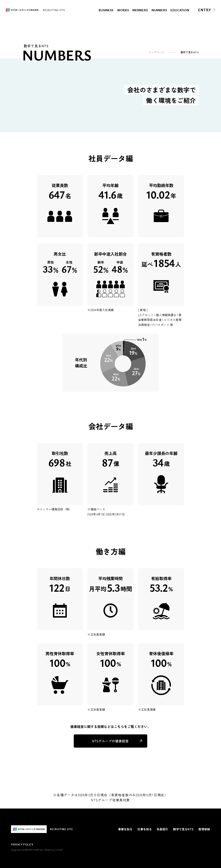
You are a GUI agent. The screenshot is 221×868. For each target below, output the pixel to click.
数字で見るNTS (183, 829)
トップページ (156, 52)
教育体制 (204, 829)
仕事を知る (145, 829)
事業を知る (125, 829)
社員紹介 (162, 829)
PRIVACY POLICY (22, 844)
